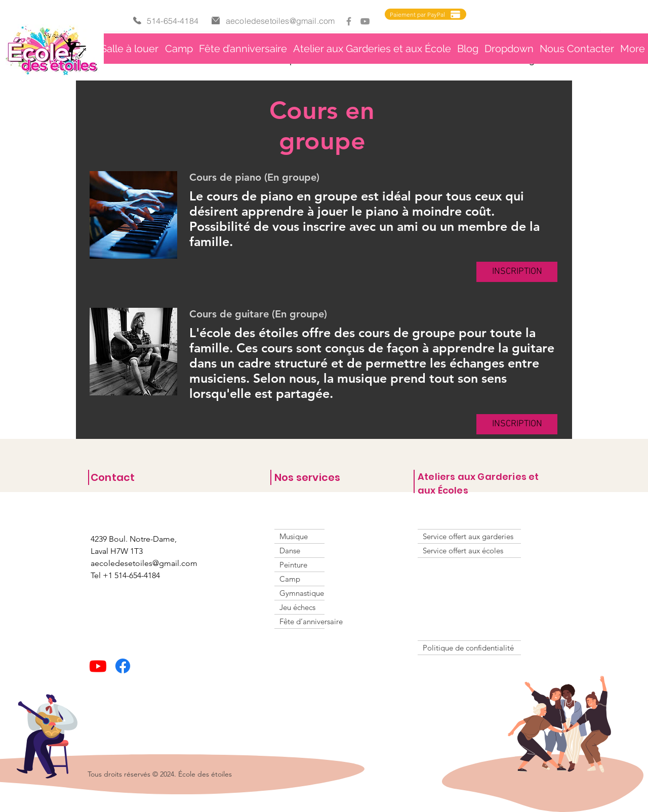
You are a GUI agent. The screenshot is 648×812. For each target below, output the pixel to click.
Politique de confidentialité (468, 648)
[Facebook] (349, 21)
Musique (294, 536)
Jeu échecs (297, 607)
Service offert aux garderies (468, 536)
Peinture (293, 565)
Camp (290, 579)
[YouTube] (365, 21)
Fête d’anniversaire (302, 621)
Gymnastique (302, 593)
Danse (290, 551)
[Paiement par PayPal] (426, 14)
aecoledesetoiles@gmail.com (280, 21)
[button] (372, 49)
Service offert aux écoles (463, 551)
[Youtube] (98, 666)
